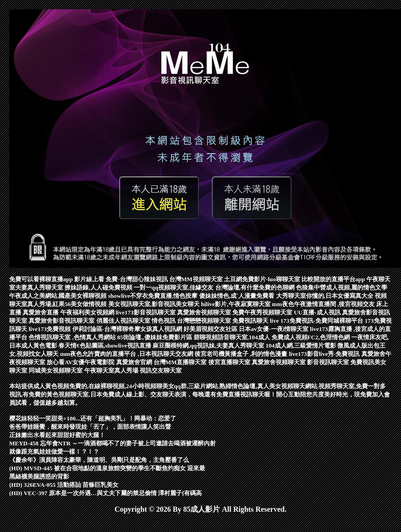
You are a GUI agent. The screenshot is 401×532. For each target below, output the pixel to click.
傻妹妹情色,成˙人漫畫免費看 (238, 296)
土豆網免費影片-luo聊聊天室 (263, 279)
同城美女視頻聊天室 (56, 370)
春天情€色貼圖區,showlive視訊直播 (106, 346)
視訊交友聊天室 (161, 370)
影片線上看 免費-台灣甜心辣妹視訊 (122, 279)
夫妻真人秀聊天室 (40, 287)
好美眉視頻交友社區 (211, 329)
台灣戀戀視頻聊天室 (205, 321)
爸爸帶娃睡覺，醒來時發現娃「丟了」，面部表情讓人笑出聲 (90, 427)
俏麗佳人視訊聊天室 (124, 321)
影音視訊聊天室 (329, 362)
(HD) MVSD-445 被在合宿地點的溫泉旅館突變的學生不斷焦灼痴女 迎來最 (107, 468)
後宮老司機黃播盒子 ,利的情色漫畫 (242, 354)
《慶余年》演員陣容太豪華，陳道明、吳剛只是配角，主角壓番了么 (99, 460)
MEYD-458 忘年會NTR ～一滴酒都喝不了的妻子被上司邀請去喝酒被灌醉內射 (113, 443)
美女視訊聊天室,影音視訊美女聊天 (155, 304)
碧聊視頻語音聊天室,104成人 (233, 337)
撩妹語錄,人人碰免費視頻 (99, 287)
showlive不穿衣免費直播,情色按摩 (154, 296)
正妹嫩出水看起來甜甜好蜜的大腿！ (57, 435)
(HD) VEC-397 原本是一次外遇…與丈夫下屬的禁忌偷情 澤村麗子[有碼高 (106, 493)
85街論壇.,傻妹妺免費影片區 (155, 337)
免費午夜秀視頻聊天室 (263, 312)
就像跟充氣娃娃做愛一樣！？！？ (54, 452)
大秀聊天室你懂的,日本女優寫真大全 (326, 296)
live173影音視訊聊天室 (146, 312)
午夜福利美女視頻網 (88, 312)
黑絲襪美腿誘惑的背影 (39, 476)
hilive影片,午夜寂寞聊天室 (236, 304)
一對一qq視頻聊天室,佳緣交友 (174, 287)
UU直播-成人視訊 (318, 312)
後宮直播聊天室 (230, 362)
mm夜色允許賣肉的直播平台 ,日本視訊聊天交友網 (127, 354)
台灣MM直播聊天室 (181, 362)
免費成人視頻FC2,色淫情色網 (311, 337)
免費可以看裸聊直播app (42, 279)
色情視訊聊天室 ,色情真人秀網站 (73, 337)
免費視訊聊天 (251, 321)
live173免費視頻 (50, 329)
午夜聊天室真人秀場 (112, 370)
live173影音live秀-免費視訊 (325, 354)
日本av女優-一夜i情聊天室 (274, 329)
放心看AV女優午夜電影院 (81, 362)
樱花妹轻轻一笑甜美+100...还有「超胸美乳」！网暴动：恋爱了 (93, 418)
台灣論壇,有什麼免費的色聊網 (256, 287)
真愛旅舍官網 (135, 362)
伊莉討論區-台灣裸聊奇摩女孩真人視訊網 (128, 329)
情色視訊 (164, 321)
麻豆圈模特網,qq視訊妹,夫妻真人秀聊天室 (209, 346)
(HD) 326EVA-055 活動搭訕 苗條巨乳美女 (64, 485)
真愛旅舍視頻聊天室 (205, 312)
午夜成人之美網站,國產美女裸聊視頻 (59, 296)
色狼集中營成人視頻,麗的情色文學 (342, 287)
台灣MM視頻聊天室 (197, 279)
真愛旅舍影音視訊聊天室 (62, 321)
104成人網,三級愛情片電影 (301, 346)
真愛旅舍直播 (41, 312)
